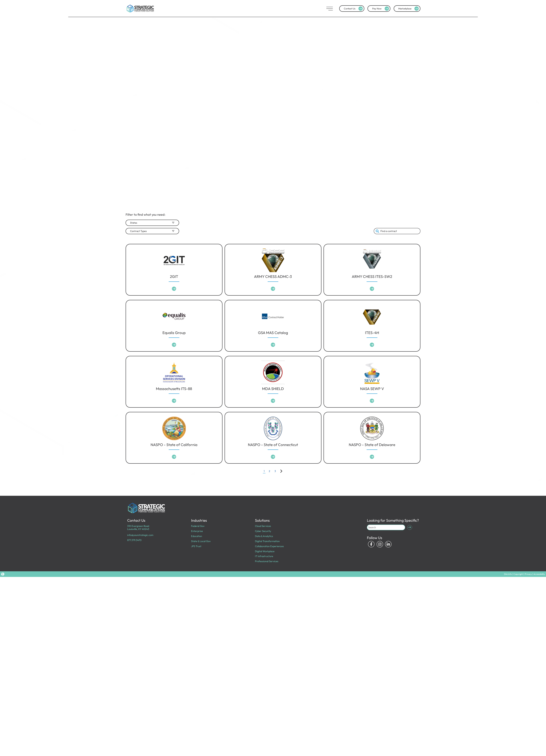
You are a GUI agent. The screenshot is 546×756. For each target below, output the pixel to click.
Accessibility (540, 574)
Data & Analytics (264, 536)
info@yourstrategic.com (140, 535)
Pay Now (382, 9)
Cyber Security (263, 531)
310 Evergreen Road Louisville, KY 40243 (138, 527)
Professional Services (267, 561)
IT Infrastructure (264, 556)
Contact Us (355, 9)
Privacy (530, 574)
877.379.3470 (134, 540)
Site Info (511, 574)
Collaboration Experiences (269, 546)
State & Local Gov (201, 541)
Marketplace (409, 9)
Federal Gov (198, 526)
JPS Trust (196, 546)
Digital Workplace (265, 551)
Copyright (521, 574)
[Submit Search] (410, 527)
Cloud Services (263, 526)
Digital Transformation (267, 541)
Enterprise (197, 531)
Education (197, 536)
